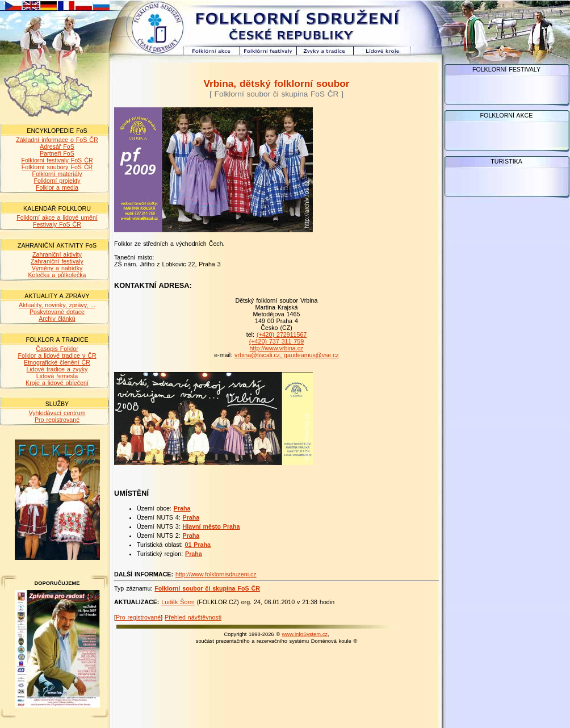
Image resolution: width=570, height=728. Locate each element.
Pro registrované (57, 420)
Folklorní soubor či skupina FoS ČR (207, 588)
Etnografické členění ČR (57, 362)
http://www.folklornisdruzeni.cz (216, 574)
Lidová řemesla (57, 376)
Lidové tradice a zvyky (57, 369)
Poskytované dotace (57, 312)
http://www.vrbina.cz (277, 348)
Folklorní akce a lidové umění (57, 217)
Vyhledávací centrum (57, 413)
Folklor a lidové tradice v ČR (57, 355)
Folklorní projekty (57, 181)
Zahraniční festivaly (57, 261)
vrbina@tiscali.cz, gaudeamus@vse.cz (287, 355)
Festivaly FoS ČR (57, 224)
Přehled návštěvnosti (193, 617)
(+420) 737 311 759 (276, 341)
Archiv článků (57, 319)
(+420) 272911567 (282, 334)
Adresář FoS (57, 147)
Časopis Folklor (57, 349)
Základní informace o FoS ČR (57, 140)
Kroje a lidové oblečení (57, 383)
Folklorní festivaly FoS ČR (57, 160)
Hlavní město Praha (211, 526)
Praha (182, 508)
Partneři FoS (57, 153)
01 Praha (198, 545)
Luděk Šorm (178, 602)
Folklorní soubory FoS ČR (57, 167)
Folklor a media (57, 187)
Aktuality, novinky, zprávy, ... (57, 305)
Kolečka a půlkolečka (57, 275)
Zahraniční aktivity (57, 254)
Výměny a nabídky (57, 268)
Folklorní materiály (57, 174)
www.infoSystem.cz (305, 634)
